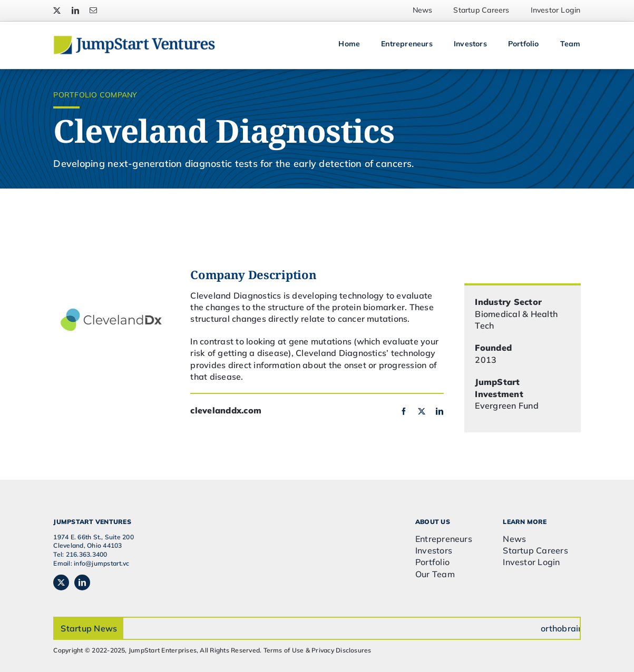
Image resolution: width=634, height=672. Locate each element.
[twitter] (57, 11)
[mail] (93, 11)
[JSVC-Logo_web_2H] (134, 39)
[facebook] (404, 411)
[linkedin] (75, 11)
